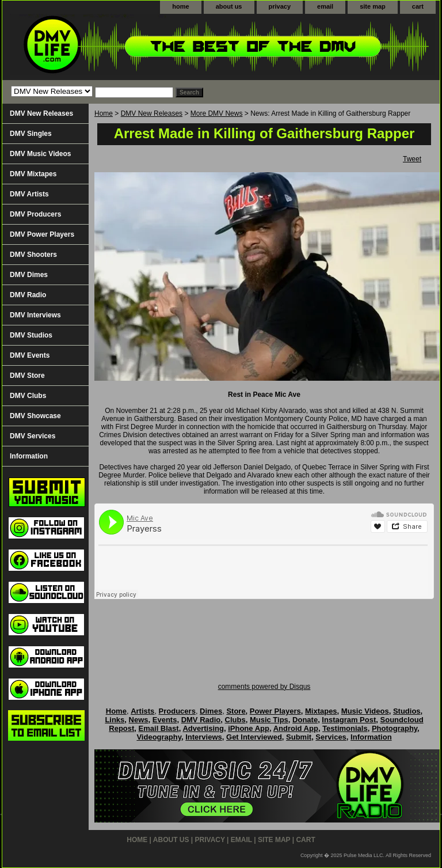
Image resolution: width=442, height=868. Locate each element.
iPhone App (249, 728)
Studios (407, 711)
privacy (280, 6)
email (325, 6)
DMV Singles (31, 134)
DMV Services (33, 436)
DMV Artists (29, 194)
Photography (395, 728)
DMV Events (30, 355)
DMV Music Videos (40, 154)
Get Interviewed (254, 737)
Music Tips (269, 720)
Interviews (204, 737)
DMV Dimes (29, 275)
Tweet (412, 159)
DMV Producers (35, 214)
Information (29, 456)
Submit (299, 737)
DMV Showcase (35, 416)
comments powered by (264, 687)
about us (229, 6)
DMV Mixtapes (33, 174)
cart (418, 6)
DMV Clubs (28, 396)
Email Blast (159, 728)
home (180, 6)
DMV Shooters (33, 255)
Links (115, 720)
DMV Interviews (35, 315)
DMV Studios (31, 335)
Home (104, 113)
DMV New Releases (152, 113)
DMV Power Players (42, 234)
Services (331, 737)
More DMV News (217, 113)
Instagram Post (349, 720)
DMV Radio (28, 295)
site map (373, 6)
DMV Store (27, 376)
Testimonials (345, 728)
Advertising (203, 728)
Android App (296, 728)
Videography (159, 737)
